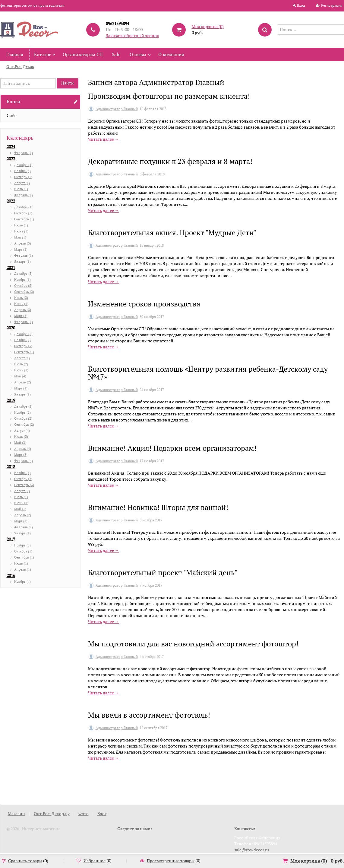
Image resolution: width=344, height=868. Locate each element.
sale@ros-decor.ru (252, 850)
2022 (11, 201)
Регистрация (332, 5)
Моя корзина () (208, 26)
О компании (171, 54)
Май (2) (20, 443)
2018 (11, 467)
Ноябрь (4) (22, 581)
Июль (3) (21, 298)
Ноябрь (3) (22, 171)
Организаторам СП (83, 54)
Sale (116, 54)
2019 (11, 400)
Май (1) (20, 237)
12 (226, 783)
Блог (102, 814)
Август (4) (22, 431)
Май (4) (20, 376)
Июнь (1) (21, 231)
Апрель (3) (23, 243)
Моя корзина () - (317, 861)
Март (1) (21, 388)
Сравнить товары (25, 861)
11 (212, 783)
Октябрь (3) (23, 346)
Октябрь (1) (23, 177)
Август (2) (22, 491)
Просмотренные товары (171, 861)
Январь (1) (22, 261)
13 (240, 783)
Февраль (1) (24, 153)
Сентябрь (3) (24, 485)
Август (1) (22, 183)
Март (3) (21, 316)
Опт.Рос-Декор (20, 66)
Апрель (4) (23, 449)
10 (198, 783)
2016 (11, 575)
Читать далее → (104, 139)
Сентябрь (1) (24, 219)
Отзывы (138, 54)
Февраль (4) (24, 461)
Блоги (13, 101)
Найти (68, 83)
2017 (11, 539)
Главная (15, 54)
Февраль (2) (24, 527)
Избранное (95, 861)
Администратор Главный (117, 109)
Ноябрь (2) (22, 340)
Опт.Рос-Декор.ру (52, 814)
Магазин (16, 814)
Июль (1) (21, 189)
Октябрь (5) (23, 286)
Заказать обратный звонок (133, 35)
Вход (301, 5)
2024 (11, 147)
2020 (11, 328)
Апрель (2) (23, 382)
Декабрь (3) (23, 274)
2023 (11, 159)
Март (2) (21, 249)
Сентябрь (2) (24, 292)
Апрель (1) (23, 569)
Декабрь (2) (23, 406)
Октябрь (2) (23, 418)
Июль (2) (21, 364)
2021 (11, 267)
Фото (84, 814)
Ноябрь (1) (22, 280)
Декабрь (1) (23, 165)
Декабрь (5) (23, 334)
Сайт (12, 115)
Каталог (42, 54)
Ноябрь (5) (22, 545)
